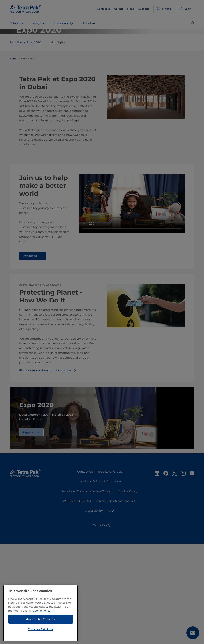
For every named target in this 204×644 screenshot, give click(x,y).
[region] (41, 613)
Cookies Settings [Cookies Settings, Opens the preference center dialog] (41, 629)
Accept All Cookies (41, 619)
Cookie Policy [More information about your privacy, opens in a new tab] (42, 611)
